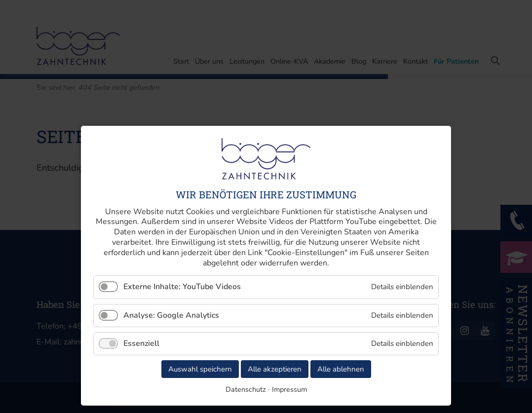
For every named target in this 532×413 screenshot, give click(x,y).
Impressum (289, 389)
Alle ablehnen (341, 369)
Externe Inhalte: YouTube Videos (182, 287)
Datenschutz (246, 389)
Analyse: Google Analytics (171, 315)
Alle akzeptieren (275, 369)
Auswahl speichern (200, 369)
